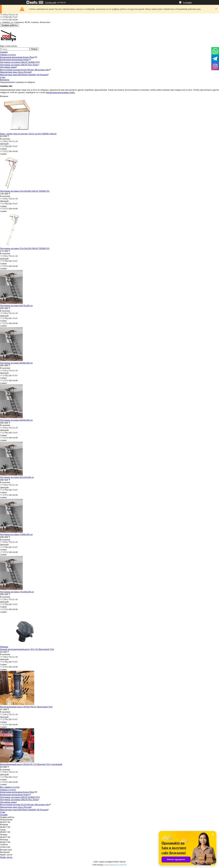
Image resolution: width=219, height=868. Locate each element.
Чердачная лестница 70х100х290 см (17, 592)
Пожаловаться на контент (116, 865)
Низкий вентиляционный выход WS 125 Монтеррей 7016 (27, 649)
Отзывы (4, 815)
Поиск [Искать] (34, 49)
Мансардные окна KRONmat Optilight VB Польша (24, 75)
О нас (3, 77)
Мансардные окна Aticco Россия (15, 72)
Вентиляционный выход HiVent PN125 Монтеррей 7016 (26, 707)
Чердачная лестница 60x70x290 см (16, 305)
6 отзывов (187, 2)
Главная (4, 52)
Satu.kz (123, 862)
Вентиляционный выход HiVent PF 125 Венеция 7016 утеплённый (31, 764)
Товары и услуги (8, 55)
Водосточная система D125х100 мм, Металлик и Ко (24, 70)
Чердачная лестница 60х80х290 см (16, 363)
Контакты (5, 80)
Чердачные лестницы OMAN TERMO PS (19, 62)
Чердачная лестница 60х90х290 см (16, 420)
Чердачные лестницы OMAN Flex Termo (19, 65)
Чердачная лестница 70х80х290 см (16, 534)
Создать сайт (51, 2)
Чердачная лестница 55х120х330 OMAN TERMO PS (25, 248)
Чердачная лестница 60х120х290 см (17, 477)
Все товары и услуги (10, 787)
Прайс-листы (6, 857)
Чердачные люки (8, 67)
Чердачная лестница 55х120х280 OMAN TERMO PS (25, 191)
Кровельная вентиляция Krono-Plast (17, 57)
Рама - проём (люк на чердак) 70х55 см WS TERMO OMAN (28, 134)
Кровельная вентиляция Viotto (14, 59)
